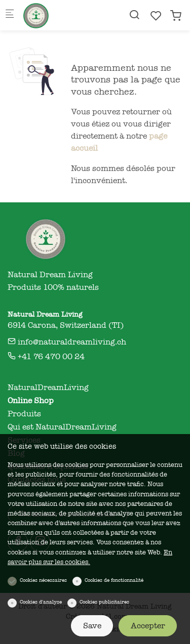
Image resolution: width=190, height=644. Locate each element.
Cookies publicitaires (104, 602)
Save (92, 626)
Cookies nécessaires (43, 580)
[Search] (134, 15)
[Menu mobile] (10, 15)
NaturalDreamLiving (48, 388)
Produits (24, 414)
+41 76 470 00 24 (46, 357)
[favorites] (156, 16)
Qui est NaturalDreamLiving (62, 427)
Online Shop (31, 401)
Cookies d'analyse (41, 602)
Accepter (148, 626)
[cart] (176, 16)
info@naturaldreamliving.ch (67, 342)
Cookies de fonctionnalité (114, 580)
